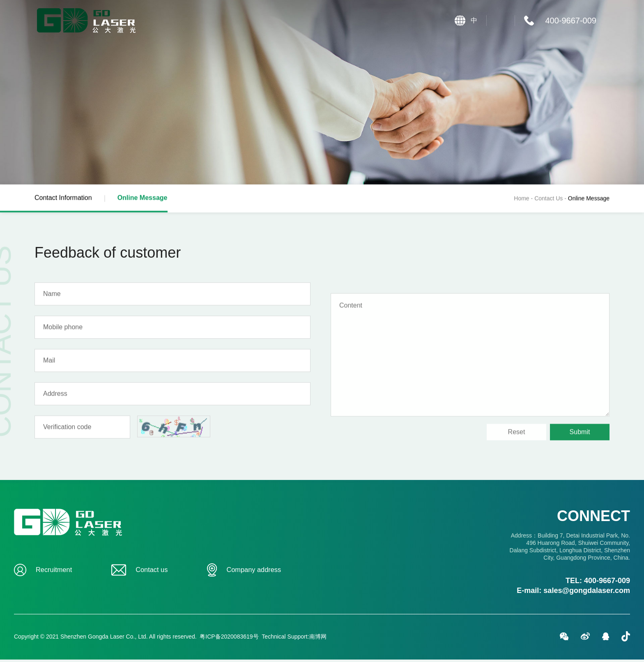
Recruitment (52, 572)
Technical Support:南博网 (294, 639)
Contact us (149, 572)
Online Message (149, 205)
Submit (580, 475)
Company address (253, 572)
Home (521, 200)
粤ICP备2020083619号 (229, 639)
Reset (517, 475)
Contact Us (551, 200)
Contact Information (70, 200)
